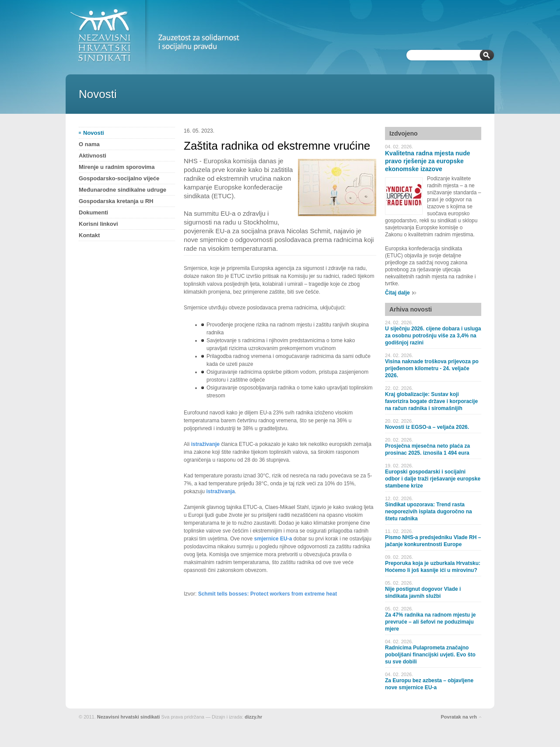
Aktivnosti (93, 156)
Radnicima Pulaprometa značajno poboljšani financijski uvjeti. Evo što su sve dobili (430, 655)
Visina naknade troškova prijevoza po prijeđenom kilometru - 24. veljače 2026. (432, 368)
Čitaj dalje (397, 293)
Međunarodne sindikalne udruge (122, 190)
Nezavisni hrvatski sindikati (129, 717)
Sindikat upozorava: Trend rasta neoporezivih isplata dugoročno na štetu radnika (429, 512)
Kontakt (89, 235)
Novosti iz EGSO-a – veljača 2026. (427, 427)
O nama (89, 144)
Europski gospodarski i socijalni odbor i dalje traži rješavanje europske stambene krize (433, 479)
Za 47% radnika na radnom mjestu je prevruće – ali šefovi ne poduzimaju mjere (430, 622)
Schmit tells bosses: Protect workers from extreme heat (268, 594)
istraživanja (220, 491)
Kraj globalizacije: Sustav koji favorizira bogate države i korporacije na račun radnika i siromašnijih (431, 401)
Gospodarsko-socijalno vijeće (119, 178)
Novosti (94, 133)
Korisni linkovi (98, 224)
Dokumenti (93, 212)
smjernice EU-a (273, 539)
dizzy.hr (253, 717)
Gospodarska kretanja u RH (116, 201)
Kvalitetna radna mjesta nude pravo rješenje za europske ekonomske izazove (428, 161)
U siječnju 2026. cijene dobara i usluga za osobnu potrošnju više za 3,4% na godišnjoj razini (433, 336)
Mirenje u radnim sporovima (117, 167)
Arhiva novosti (411, 309)
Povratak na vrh (459, 717)
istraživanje (205, 444)
